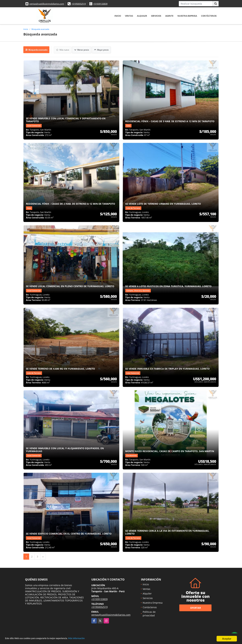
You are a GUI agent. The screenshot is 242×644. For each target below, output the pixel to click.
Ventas (129, 16)
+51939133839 (100, 4)
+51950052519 (79, 4)
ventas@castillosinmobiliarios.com (47, 4)
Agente (169, 16)
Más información (90, 639)
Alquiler (142, 16)
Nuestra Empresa (187, 16)
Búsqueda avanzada (40, 29)
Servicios (156, 16)
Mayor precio (102, 49)
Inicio (118, 16)
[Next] (43, 556)
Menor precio (82, 49)
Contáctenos (209, 16)
